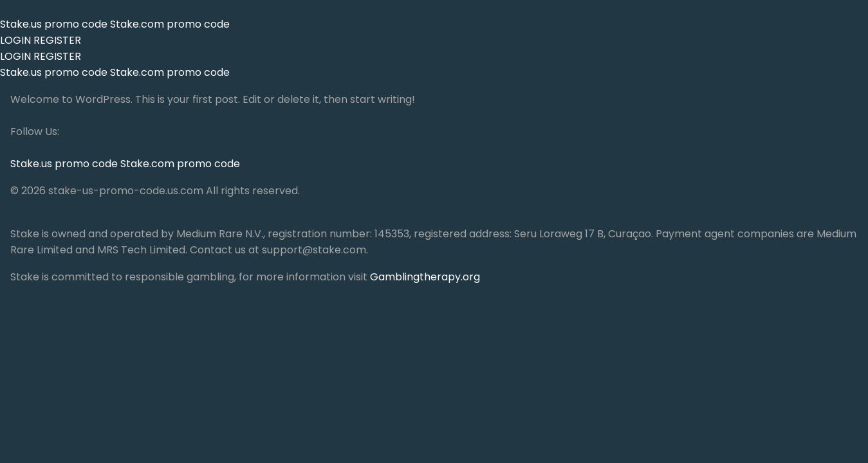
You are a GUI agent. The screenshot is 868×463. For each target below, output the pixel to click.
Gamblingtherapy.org (425, 277)
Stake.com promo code (170, 24)
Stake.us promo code (55, 24)
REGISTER (57, 40)
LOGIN (15, 40)
